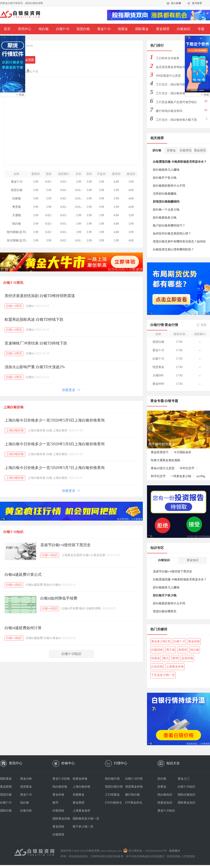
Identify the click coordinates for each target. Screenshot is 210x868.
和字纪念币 (158, 476)
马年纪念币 (187, 468)
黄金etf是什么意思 (163, 468)
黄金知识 (193, 560)
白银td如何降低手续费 (59, 598)
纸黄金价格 (80, 779)
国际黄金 (142, 29)
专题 (201, 29)
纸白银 (44, 29)
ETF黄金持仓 (134, 803)
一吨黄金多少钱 (181, 476)
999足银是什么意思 (168, 76)
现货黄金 (26, 787)
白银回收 (157, 650)
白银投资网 (93, 608)
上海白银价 (60, 430)
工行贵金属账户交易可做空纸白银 (176, 103)
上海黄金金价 (81, 811)
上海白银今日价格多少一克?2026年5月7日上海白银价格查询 (55, 468)
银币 (55, 803)
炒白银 (157, 150)
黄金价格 (58, 795)
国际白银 (6, 811)
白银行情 (157, 325)
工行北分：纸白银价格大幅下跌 (176, 120)
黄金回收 (194, 641)
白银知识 (184, 29)
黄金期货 (163, 29)
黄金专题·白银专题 (164, 401)
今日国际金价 (182, 452)
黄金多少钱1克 (161, 641)
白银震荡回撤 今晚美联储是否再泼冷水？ (180, 162)
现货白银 (83, 29)
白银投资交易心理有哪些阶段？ (173, 249)
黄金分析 (26, 779)
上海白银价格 (13, 407)
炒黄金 (171, 150)
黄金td (48, 585)
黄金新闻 (6, 787)
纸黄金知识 (165, 803)
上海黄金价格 (175, 667)
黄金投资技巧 (160, 452)
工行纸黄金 (112, 795)
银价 (82, 608)
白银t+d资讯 (14, 306)
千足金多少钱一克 (163, 675)
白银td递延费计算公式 (23, 575)
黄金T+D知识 (166, 811)
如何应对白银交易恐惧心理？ (172, 234)
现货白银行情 (114, 787)
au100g (201, 476)
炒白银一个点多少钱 (166, 210)
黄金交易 (99, 555)
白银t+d (88, 555)
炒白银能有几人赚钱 (166, 170)
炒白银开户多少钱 (165, 178)
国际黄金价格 (61, 819)
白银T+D (63, 29)
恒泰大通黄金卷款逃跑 (165, 460)
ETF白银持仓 (114, 803)
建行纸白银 (133, 795)
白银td (30, 306)
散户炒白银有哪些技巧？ (169, 226)
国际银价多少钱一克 (83, 819)
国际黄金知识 (186, 803)
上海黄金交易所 (72, 555)
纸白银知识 (165, 795)
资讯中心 (25, 29)
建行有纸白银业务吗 (169, 111)
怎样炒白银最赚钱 (165, 194)
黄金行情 (171, 325)
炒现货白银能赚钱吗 (166, 202)
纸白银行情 (112, 779)
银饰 (175, 658)
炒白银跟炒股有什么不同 (169, 186)
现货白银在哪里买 (165, 611)
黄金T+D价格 (61, 779)
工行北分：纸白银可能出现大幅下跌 (176, 86)
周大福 (171, 650)
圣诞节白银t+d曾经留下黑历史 (66, 545)
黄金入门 (184, 779)
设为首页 (197, 3)
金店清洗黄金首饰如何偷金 (173, 67)
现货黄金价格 (134, 787)
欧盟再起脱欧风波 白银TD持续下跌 (34, 319)
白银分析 (26, 811)
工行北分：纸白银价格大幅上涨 (176, 93)
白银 (49, 430)
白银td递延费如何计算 (23, 628)
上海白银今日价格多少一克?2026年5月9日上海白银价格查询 (55, 420)
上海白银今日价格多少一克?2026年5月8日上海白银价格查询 (55, 444)
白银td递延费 (34, 585)
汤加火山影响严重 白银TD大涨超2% (35, 367)
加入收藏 (176, 3)
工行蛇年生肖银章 (168, 58)
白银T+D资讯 (13, 283)
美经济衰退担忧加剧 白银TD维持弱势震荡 (40, 296)
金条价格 (187, 658)
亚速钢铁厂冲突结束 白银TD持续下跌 (36, 343)
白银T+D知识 (13, 532)
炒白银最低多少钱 (165, 218)
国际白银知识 (186, 795)
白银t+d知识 (50, 555)
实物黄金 (79, 795)
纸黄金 (123, 29)
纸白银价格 (60, 787)
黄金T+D (104, 29)
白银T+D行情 (134, 779)
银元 (166, 658)
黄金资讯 (200, 150)
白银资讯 (186, 150)
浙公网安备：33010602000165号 (148, 851)
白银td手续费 (70, 608)
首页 (7, 29)
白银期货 (58, 835)
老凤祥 (183, 650)
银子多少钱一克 (83, 827)
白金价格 (157, 667)
